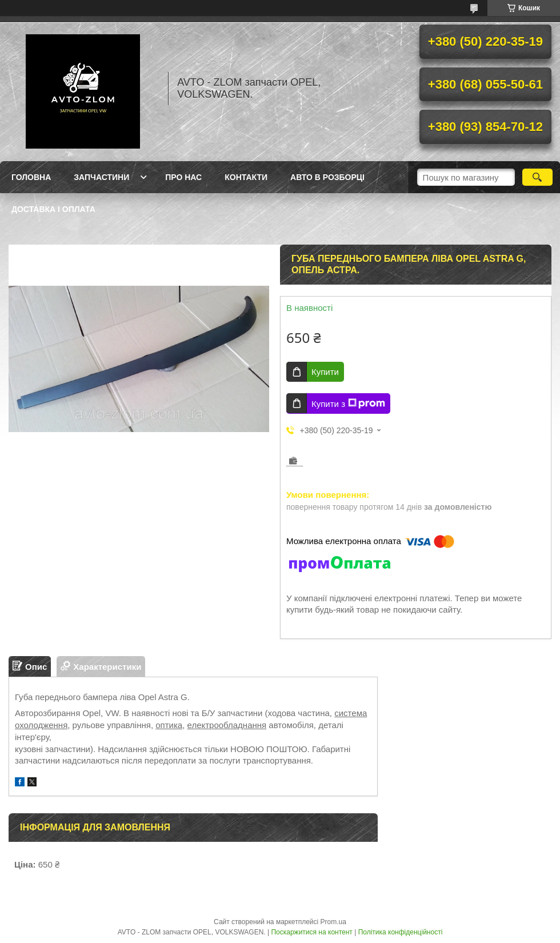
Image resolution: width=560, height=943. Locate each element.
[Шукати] (537, 177)
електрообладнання (227, 725)
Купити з (348, 403)
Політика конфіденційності (401, 932)
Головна (31, 177)
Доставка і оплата (53, 209)
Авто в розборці (327, 177)
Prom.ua (333, 922)
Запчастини (101, 177)
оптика (169, 725)
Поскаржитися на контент (311, 932)
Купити (325, 372)
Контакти (246, 177)
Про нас (183, 177)
